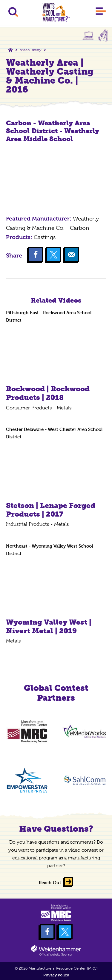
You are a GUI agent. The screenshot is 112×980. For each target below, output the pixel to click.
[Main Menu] (101, 12)
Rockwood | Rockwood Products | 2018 (48, 393)
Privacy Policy (56, 975)
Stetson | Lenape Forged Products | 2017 (51, 510)
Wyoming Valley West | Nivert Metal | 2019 (49, 626)
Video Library (31, 50)
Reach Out (50, 883)
